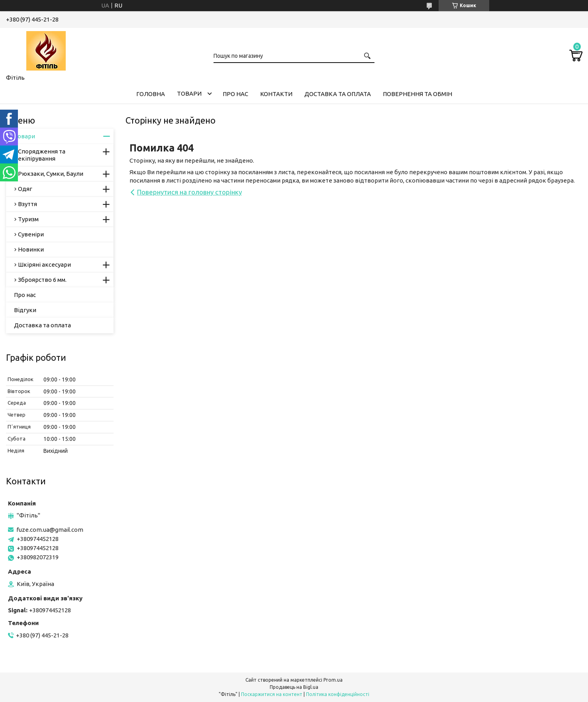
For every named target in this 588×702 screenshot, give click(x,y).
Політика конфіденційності (338, 694)
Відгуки (25, 310)
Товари (189, 93)
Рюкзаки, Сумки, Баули (51, 174)
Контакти (276, 94)
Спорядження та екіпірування (42, 155)
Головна (151, 94)
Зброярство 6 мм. (42, 280)
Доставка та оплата (338, 94)
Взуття (27, 204)
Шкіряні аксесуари (44, 264)
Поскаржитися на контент (272, 694)
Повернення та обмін (417, 94)
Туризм (28, 219)
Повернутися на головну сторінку (189, 192)
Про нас (235, 94)
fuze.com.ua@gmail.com (50, 530)
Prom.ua (333, 680)
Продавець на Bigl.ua (294, 687)
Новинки (31, 249)
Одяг (25, 189)
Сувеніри (31, 234)
